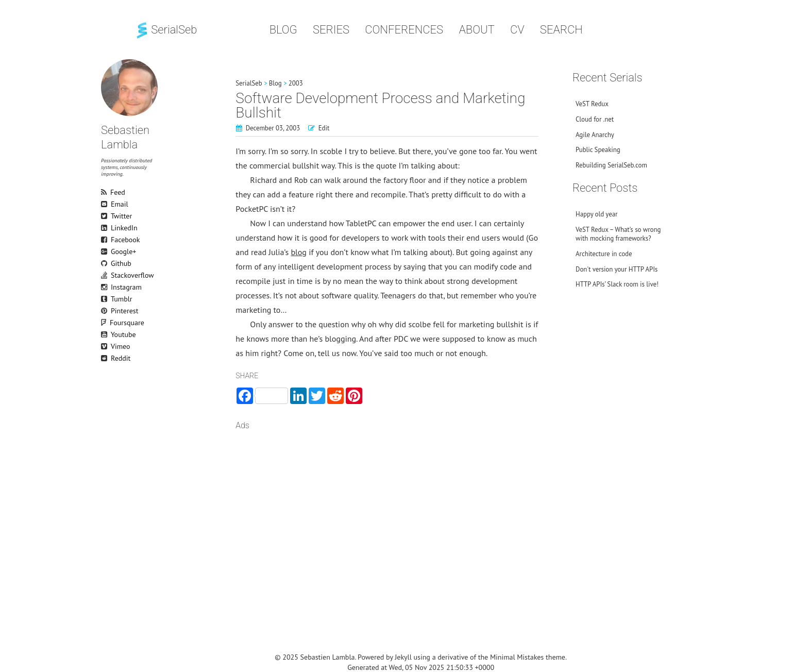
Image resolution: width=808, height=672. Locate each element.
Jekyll (403, 657)
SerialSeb (166, 30)
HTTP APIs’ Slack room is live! (617, 284)
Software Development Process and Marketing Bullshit (380, 105)
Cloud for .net (595, 119)
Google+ (106, 251)
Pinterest (106, 311)
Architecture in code (604, 254)
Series (331, 30)
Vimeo (106, 346)
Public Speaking (598, 150)
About (476, 30)
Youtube (106, 334)
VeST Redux (592, 104)
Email (106, 204)
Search (561, 30)
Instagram (106, 287)
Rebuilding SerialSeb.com (611, 165)
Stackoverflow (106, 275)
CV (517, 30)
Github (106, 263)
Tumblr (106, 299)
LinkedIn (106, 228)
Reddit (106, 358)
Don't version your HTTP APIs (617, 269)
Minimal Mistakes (517, 657)
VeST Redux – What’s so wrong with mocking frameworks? (618, 234)
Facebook (106, 240)
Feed (106, 192)
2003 (296, 83)
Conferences (404, 30)
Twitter (106, 216)
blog (298, 252)
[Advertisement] (387, 519)
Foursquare (110, 323)
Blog (283, 30)
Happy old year (596, 214)
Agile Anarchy (595, 135)
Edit (324, 128)
